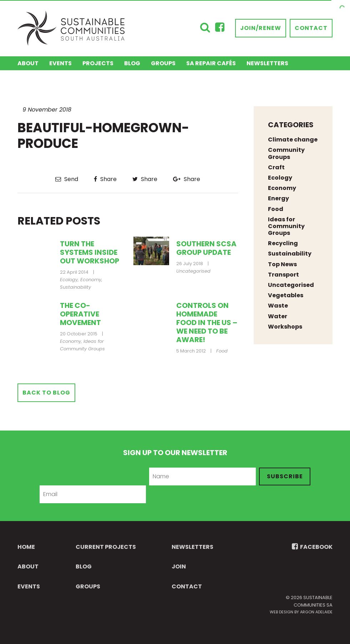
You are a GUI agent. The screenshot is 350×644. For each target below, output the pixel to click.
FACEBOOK (312, 547)
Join (179, 566)
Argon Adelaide (316, 612)
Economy (91, 280)
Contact (311, 28)
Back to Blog (46, 393)
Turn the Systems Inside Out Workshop (90, 252)
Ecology (69, 280)
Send (67, 179)
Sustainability (75, 287)
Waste (278, 306)
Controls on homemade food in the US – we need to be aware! (207, 323)
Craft (276, 167)
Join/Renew (261, 28)
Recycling (283, 243)
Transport (283, 275)
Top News (282, 264)
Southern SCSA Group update (206, 248)
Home (26, 547)
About (28, 63)
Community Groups (286, 153)
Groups (163, 63)
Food (222, 351)
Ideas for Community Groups (82, 345)
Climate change (293, 140)
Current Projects (106, 547)
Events (60, 63)
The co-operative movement (80, 314)
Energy (278, 198)
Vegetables (286, 295)
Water (278, 316)
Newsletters (267, 63)
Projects (98, 63)
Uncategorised (193, 271)
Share (105, 179)
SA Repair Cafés (211, 63)
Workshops (285, 327)
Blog (132, 63)
